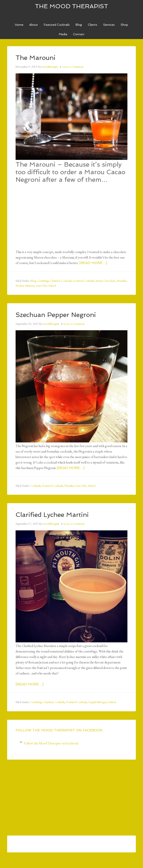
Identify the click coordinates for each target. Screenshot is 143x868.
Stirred (52, 286)
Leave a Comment (73, 67)
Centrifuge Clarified (49, 281)
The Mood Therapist (71, 6)
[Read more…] (93, 263)
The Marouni (35, 58)
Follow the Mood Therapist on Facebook (59, 730)
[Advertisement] (71, 216)
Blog (33, 281)
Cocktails (66, 281)
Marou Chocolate (105, 281)
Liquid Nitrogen (98, 702)
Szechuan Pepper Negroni (56, 315)
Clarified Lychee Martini (52, 515)
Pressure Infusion (25, 286)
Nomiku (122, 281)
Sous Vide (41, 286)
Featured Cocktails (84, 281)
